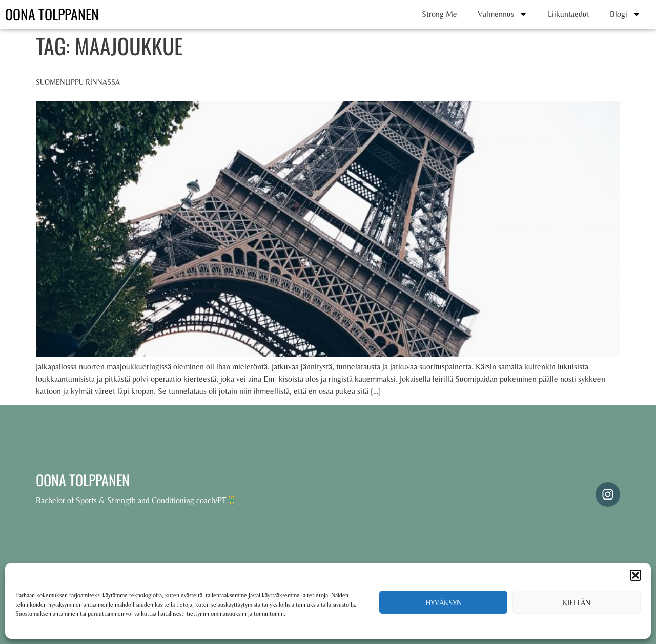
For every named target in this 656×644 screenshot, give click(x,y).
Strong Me (439, 14)
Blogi (625, 14)
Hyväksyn (444, 602)
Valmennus (503, 14)
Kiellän (577, 602)
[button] (635, 575)
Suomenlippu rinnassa (78, 82)
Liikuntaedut (569, 14)
